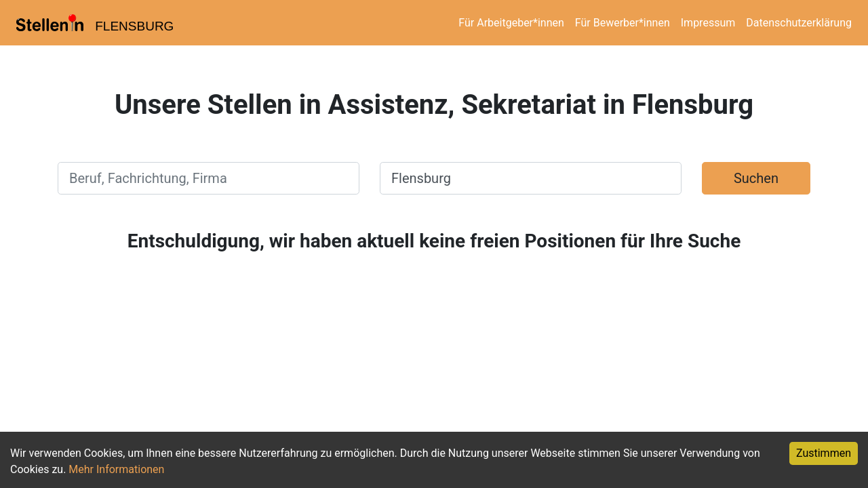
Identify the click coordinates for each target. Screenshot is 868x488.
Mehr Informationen (116, 469)
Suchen (756, 178)
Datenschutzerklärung (799, 23)
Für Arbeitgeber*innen (511, 23)
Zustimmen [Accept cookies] (824, 453)
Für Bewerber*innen (623, 23)
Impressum (708, 23)
